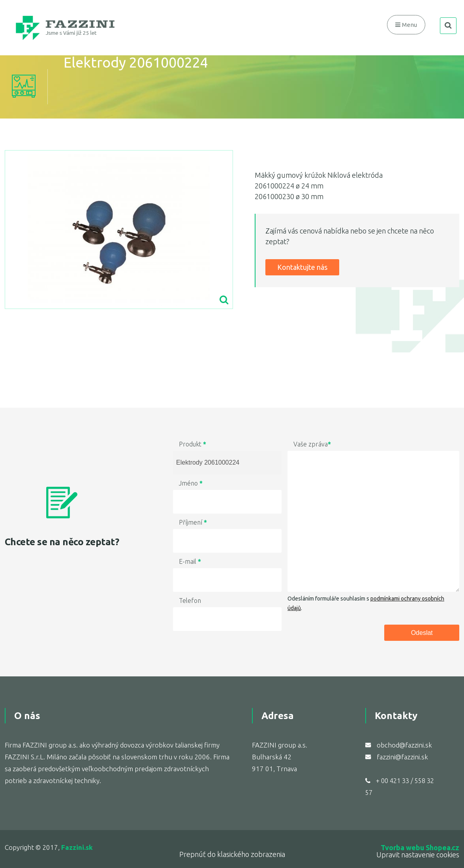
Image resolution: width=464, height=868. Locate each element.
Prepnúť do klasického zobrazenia (232, 854)
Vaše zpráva (312, 444)
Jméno (191, 483)
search (448, 27)
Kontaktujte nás (302, 267)
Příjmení (193, 522)
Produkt (193, 444)
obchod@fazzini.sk (404, 745)
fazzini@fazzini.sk (402, 757)
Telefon (190, 601)
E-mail (190, 561)
